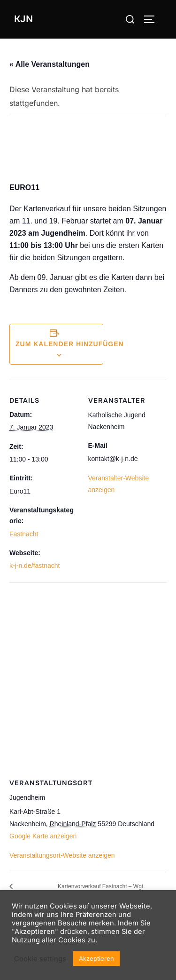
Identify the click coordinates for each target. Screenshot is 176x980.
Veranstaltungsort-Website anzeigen (62, 855)
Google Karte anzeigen (43, 836)
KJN (23, 19)
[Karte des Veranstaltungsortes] (88, 676)
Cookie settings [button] (40, 959)
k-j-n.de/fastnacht (34, 566)
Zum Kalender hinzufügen (70, 344)
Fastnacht (24, 534)
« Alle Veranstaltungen (50, 64)
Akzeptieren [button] (96, 958)
